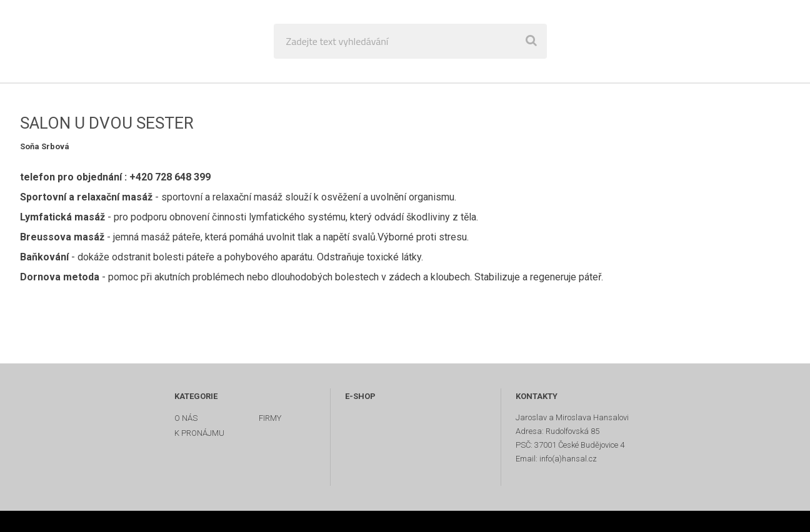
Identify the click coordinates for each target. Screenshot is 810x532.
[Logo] (101, 41)
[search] (531, 41)
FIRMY (270, 418)
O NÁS (186, 418)
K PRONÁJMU (199, 433)
